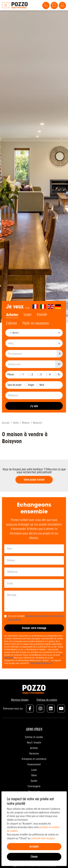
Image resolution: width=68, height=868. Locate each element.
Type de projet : (15, 385)
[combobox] (34, 333)
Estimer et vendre (34, 737)
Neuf (42, 385)
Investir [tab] (42, 315)
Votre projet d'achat (34, 480)
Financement (34, 764)
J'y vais (34, 406)
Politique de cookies (47, 700)
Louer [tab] (28, 315)
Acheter (34, 748)
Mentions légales (20, 700)
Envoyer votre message (34, 628)
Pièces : (11, 375)
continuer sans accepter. (43, 838)
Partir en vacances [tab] (36, 323)
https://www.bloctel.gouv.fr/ (41, 663)
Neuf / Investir (34, 743)
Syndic (34, 781)
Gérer (34, 775)
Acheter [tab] (12, 315)
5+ (59, 375)
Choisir (34, 857)
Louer (34, 770)
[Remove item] (11, 333)
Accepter (34, 846)
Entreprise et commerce (34, 759)
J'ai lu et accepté (36, 618)
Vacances (34, 753)
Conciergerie (34, 786)
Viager (31, 385)
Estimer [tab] (12, 323)
